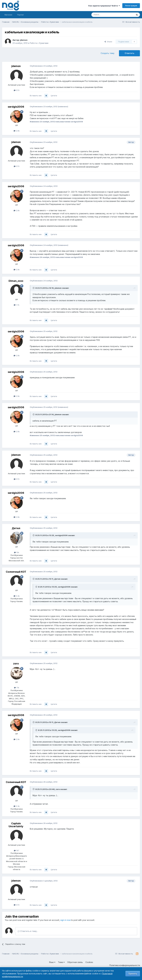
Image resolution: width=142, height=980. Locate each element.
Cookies (89, 962)
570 (17, 90)
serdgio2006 (16, 107)
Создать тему (108, 53)
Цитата (54, 96)
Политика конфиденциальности (125, 965)
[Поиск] (105, 15)
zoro (16, 664)
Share (108, 42)
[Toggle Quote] (34, 288)
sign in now (65, 920)
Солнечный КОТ (16, 572)
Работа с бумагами (39, 43)
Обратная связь (75, 962)
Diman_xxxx (16, 281)
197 (17, 850)
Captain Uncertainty (16, 825)
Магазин (8, 15)
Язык (52, 962)
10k (17, 552)
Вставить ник (36, 96)
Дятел (16, 528)
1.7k (17, 305)
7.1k (17, 688)
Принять (133, 974)
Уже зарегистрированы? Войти (104, 6)
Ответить (129, 53)
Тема (61, 962)
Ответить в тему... (28, 931)
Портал (20, 15)
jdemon (24, 40)
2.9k (17, 131)
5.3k (17, 596)
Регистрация (131, 6)
